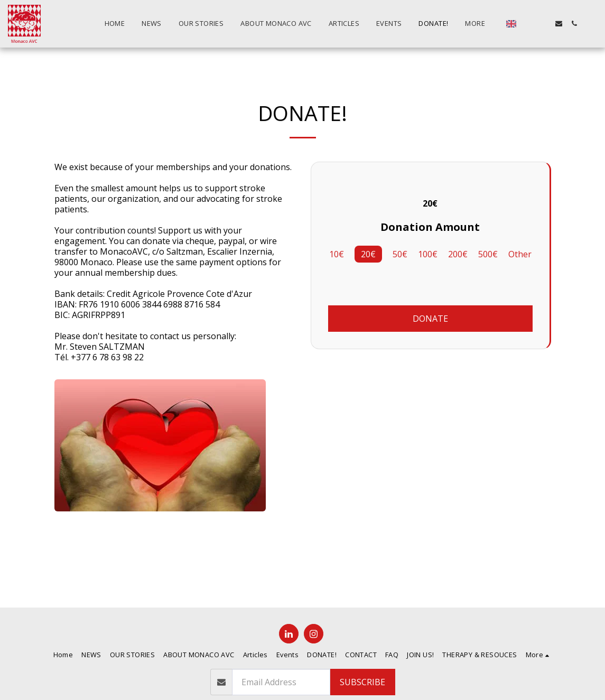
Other (520, 254)
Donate (430, 319)
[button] (528, 24)
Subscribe (362, 682)
